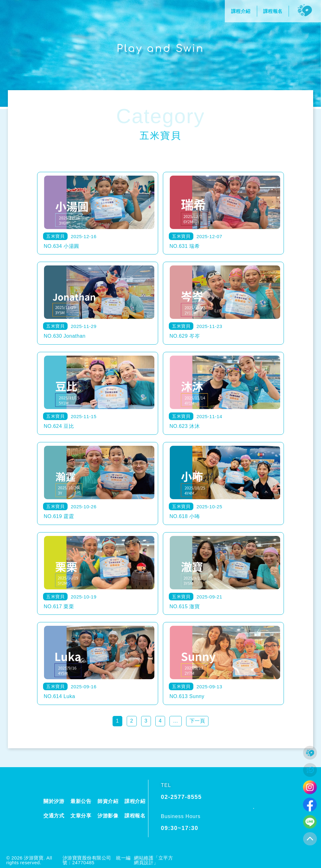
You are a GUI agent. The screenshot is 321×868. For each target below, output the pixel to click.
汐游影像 (108, 816)
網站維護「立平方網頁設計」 (153, 860)
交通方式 (54, 816)
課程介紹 (135, 801)
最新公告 (81, 801)
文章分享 (81, 816)
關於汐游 (54, 801)
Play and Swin (161, 49)
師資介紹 (108, 801)
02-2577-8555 (181, 797)
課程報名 (135, 816)
